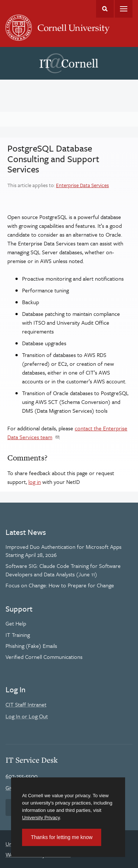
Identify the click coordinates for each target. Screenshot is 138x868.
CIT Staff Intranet (26, 704)
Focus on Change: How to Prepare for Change (60, 585)
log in (35, 482)
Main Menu (124, 9)
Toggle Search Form (105, 9)
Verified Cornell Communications (44, 657)
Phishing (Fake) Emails (31, 646)
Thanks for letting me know (62, 837)
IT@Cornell (69, 63)
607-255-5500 (22, 776)
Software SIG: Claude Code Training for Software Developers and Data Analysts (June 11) (63, 570)
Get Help (16, 623)
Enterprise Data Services (82, 185)
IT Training (18, 635)
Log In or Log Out (27, 716)
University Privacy (41, 818)
